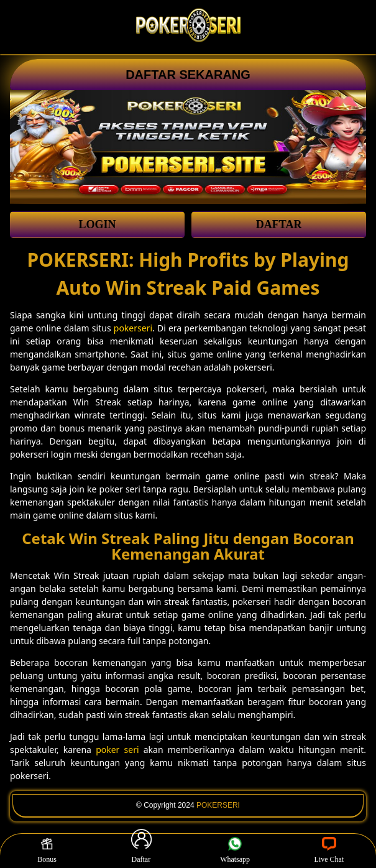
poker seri (117, 750)
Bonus (47, 851)
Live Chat (329, 851)
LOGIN (97, 224)
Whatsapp (235, 851)
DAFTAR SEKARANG (188, 75)
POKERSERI (218, 805)
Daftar (141, 851)
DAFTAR (279, 224)
